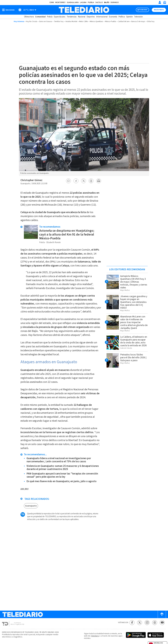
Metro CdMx (83, 21)
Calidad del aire (124, 21)
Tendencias (72, 17)
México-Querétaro (96, 21)
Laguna (83, 2)
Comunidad (40, 17)
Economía (113, 17)
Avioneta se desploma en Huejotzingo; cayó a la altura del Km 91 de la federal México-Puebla (67, 234)
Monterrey (60, 2)
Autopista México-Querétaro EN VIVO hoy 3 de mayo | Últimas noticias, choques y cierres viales (134, 282)
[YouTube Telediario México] (162, 623)
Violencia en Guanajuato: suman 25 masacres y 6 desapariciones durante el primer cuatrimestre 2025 (63, 468)
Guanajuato (31, 506)
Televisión (138, 17)
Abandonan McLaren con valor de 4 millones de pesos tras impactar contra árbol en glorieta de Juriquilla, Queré (134, 322)
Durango (115, 2)
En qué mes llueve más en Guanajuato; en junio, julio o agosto (61, 481)
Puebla (91, 2)
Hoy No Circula (32, 21)
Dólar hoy (151, 21)
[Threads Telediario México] (155, 623)
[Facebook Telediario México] (132, 623)
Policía (50, 17)
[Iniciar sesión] (160, 2)
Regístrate (159, 10)
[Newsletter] (165, 3)
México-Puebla (110, 21)
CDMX (52, 2)
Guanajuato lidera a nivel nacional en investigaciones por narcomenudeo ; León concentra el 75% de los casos (59, 460)
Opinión (129, 17)
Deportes (91, 17)
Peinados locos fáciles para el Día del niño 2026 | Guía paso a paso (133, 358)
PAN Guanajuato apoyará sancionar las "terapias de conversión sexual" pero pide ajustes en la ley (62, 475)
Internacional (102, 17)
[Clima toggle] (26, 10)
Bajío (107, 2)
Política (122, 17)
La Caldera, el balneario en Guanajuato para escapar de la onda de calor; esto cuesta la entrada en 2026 (134, 341)
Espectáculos (60, 17)
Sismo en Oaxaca (46, 21)
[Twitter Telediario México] (140, 623)
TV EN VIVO (143, 10)
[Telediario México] (84, 10)
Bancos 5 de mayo (138, 21)
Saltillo (99, 2)
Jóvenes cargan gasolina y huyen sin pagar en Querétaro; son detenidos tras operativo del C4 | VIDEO (134, 302)
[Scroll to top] (162, 614)
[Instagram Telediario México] (147, 623)
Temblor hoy (59, 21)
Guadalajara (73, 2)
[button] (68, 181)
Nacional (82, 17)
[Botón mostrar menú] (9, 10)
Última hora (29, 17)
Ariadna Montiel (71, 21)
